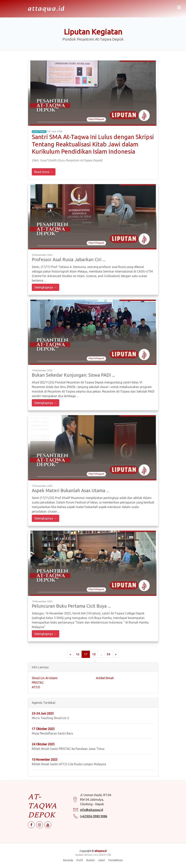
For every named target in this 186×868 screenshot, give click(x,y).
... (101, 654)
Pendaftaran (116, 860)
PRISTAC (38, 683)
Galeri (102, 860)
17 (86, 654)
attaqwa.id (46, 9)
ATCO (36, 687)
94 (108, 654)
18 (94, 654)
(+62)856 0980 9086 (94, 819)
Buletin (91, 860)
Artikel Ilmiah (105, 678)
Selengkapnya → (46, 287)
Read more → (44, 172)
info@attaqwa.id (92, 812)
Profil (80, 860)
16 (78, 654)
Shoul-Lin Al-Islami (45, 678)
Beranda (68, 860)
